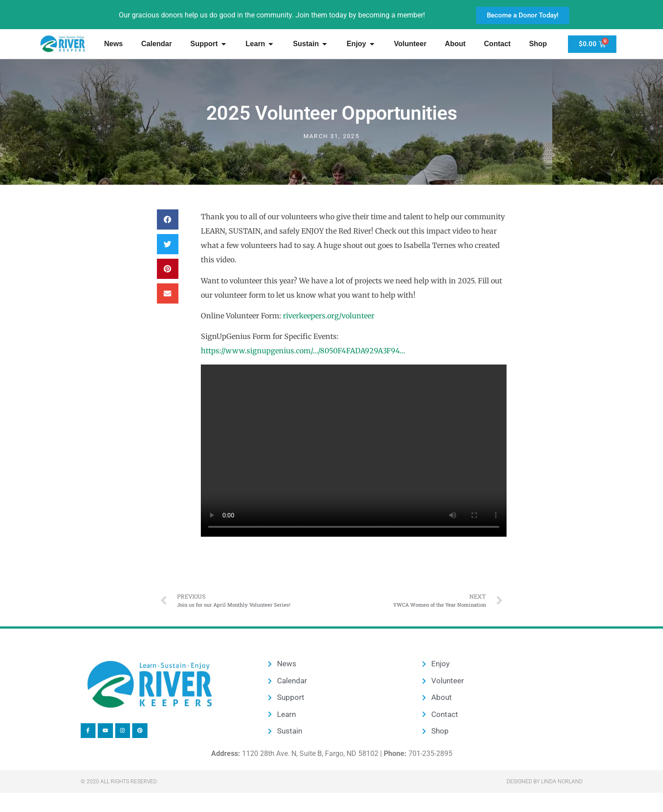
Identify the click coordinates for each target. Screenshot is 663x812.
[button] (168, 219)
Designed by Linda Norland (545, 782)
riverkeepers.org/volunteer (329, 316)
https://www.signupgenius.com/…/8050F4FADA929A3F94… (303, 351)
